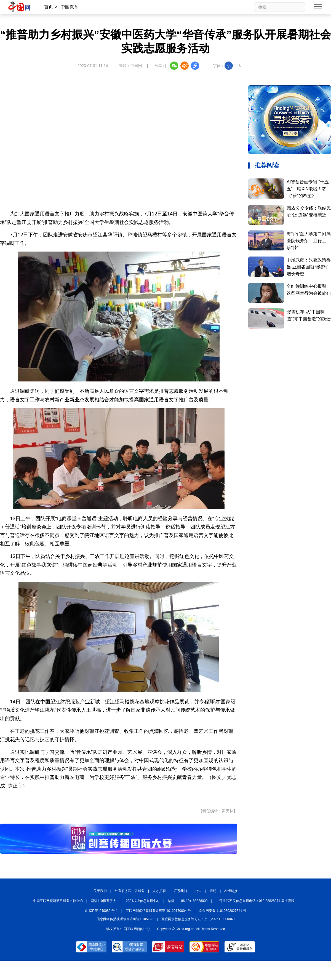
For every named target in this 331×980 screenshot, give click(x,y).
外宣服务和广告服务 (130, 891)
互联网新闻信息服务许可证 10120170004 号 (158, 911)
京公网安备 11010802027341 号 (223, 911)
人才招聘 (159, 891)
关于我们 (100, 891)
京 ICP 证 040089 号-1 (101, 911)
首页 (49, 7)
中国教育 (70, 7)
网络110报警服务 (103, 901)
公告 (198, 891)
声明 (213, 891)
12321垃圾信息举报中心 (142, 901)
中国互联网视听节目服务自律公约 (58, 901)
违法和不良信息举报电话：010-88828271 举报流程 (257, 901)
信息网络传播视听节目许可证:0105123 (125, 919)
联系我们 (180, 891)
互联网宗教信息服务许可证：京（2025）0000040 (198, 919)
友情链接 (231, 891)
